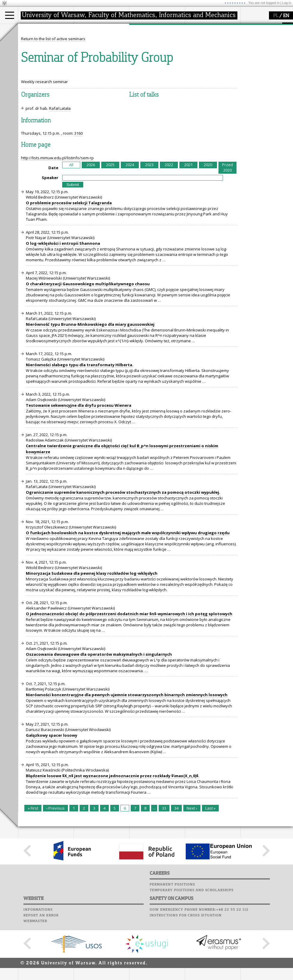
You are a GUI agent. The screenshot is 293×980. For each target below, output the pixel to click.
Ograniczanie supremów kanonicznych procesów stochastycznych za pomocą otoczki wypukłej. (123, 548)
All (71, 220)
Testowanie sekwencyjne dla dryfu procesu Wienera (79, 461)
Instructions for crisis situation (186, 971)
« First (33, 864)
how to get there (96, 41)
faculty (87, 29)
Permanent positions (172, 940)
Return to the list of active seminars (53, 94)
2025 (110, 220)
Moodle (194, 33)
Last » (210, 864)
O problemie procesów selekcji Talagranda (69, 258)
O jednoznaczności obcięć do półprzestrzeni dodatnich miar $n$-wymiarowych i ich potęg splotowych (129, 669)
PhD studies (37, 52)
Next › (192, 864)
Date (53, 223)
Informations (38, 965)
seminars (145, 47)
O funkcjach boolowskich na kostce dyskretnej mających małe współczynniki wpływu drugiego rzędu (128, 588)
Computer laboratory (209, 38)
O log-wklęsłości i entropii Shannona (63, 299)
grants (143, 58)
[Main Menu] (10, 15)
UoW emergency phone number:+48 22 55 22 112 (199, 965)
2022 (169, 220)
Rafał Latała (60, 164)
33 (164, 864)
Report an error (41, 971)
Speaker (50, 233)
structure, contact (97, 47)
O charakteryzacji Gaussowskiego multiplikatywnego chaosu (88, 339)
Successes (196, 67)
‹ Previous (55, 864)
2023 (149, 220)
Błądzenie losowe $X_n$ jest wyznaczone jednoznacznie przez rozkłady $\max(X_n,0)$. (113, 831)
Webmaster (35, 977)
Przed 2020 (227, 223)
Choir (192, 61)
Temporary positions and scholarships (192, 946)
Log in (287, 3)
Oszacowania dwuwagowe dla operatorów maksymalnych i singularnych (99, 710)
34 (176, 864)
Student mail (200, 44)
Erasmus (34, 58)
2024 (130, 220)
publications (148, 52)
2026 (91, 220)
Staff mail (197, 50)
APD (222, 27)
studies (31, 29)
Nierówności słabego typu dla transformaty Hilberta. (80, 420)
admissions (36, 63)
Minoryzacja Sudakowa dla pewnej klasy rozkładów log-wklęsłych (92, 629)
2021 (188, 220)
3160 (78, 189)
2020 (208, 220)
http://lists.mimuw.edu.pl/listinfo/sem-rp (57, 213)
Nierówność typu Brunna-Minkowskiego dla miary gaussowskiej (90, 380)
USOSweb (195, 27)
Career (193, 55)
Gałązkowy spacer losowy (52, 791)
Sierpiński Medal (152, 63)
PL (276, 16)
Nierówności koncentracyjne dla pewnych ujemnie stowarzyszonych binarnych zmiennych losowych (127, 750)
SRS (211, 27)
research (145, 29)
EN (286, 16)
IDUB (141, 68)
